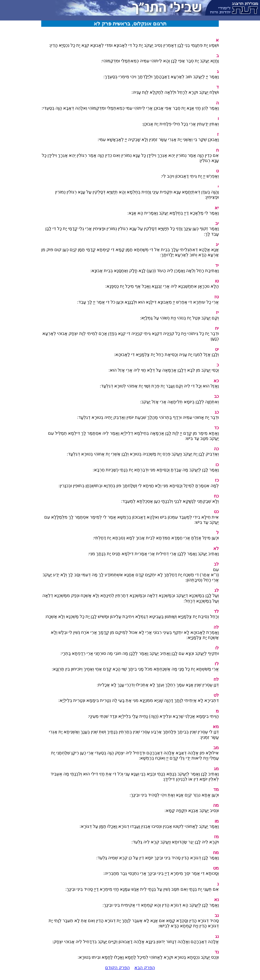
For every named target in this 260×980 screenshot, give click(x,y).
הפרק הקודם (117, 968)
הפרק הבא (144, 968)
